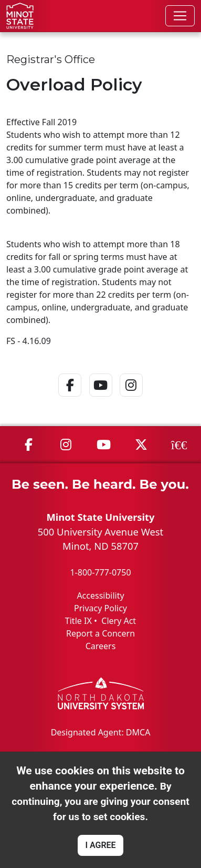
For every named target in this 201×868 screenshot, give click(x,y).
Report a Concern (100, 633)
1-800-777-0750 (100, 572)
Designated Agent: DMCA (101, 732)
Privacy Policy (100, 608)
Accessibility (100, 596)
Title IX (78, 621)
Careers (101, 646)
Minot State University (100, 517)
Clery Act (119, 621)
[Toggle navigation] (180, 16)
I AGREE (100, 845)
